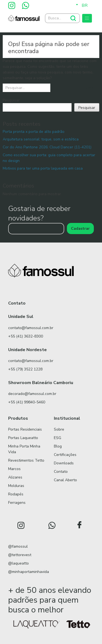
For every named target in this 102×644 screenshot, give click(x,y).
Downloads (64, 463)
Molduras (16, 486)
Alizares (15, 477)
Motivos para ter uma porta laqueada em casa (43, 168)
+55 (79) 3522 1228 (25, 369)
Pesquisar (11, 100)
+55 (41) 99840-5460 (27, 402)
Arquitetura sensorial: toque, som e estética (41, 139)
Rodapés (16, 494)
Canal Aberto (65, 480)
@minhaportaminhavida (29, 572)
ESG (58, 438)
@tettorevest (20, 555)
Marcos (14, 469)
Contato (61, 472)
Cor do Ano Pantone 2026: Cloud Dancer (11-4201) (47, 147)
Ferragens (17, 503)
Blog (58, 446)
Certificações (65, 455)
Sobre (59, 429)
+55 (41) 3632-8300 (26, 336)
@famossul (18, 546)
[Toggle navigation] (87, 18)
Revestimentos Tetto (26, 460)
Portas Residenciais (25, 429)
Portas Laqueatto (23, 438)
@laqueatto (18, 563)
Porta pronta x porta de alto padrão (34, 132)
